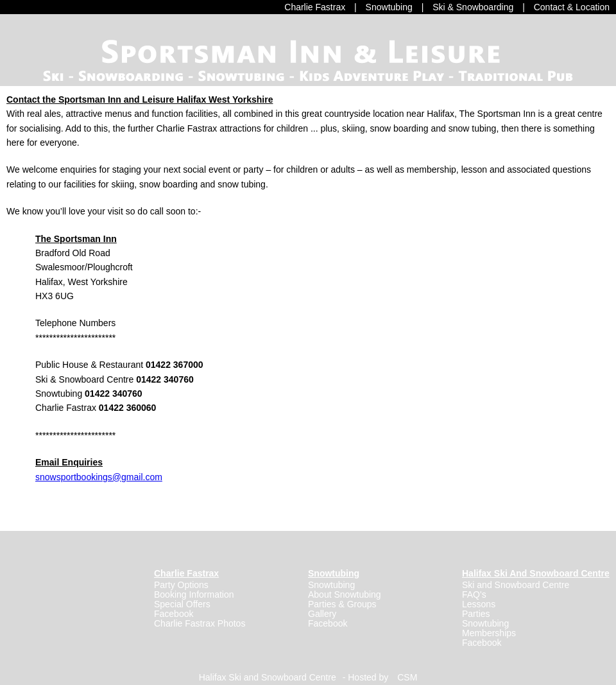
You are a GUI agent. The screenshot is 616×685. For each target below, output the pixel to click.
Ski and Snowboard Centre (516, 585)
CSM (407, 677)
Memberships (489, 633)
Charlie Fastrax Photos (200, 623)
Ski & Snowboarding (473, 7)
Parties (476, 614)
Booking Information (194, 594)
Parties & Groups (342, 604)
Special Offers (182, 604)
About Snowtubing (345, 594)
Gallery (322, 614)
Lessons (479, 604)
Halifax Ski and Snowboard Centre (268, 677)
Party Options (181, 585)
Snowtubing (389, 7)
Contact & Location (572, 7)
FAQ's (474, 594)
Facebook (174, 614)
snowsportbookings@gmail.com (99, 477)
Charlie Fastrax (315, 7)
